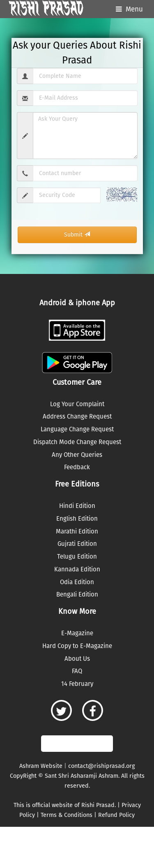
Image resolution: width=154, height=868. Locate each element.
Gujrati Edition (77, 544)
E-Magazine (77, 633)
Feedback (77, 467)
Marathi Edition (77, 531)
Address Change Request (77, 416)
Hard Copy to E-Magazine (77, 646)
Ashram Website (41, 766)
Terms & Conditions (67, 815)
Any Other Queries (77, 455)
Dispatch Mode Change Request (77, 442)
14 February (77, 684)
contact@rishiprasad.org (101, 766)
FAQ (77, 671)
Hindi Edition (77, 506)
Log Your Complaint (77, 404)
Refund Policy (116, 815)
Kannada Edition (77, 569)
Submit (77, 235)
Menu (134, 9)
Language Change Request (77, 429)
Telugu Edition (77, 557)
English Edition (77, 519)
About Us (77, 659)
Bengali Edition (77, 594)
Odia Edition (77, 582)
